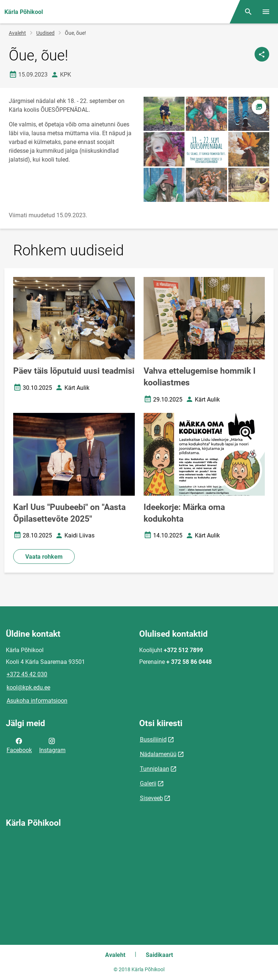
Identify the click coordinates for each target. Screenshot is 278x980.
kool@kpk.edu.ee (28, 687)
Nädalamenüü (158, 754)
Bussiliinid (153, 739)
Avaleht (17, 33)
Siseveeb (151, 798)
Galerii (148, 783)
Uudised (45, 33)
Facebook (19, 745)
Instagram (52, 745)
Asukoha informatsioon (37, 701)
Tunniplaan (155, 769)
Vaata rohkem (44, 557)
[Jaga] (262, 54)
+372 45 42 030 (27, 674)
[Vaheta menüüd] (266, 12)
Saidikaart (159, 955)
